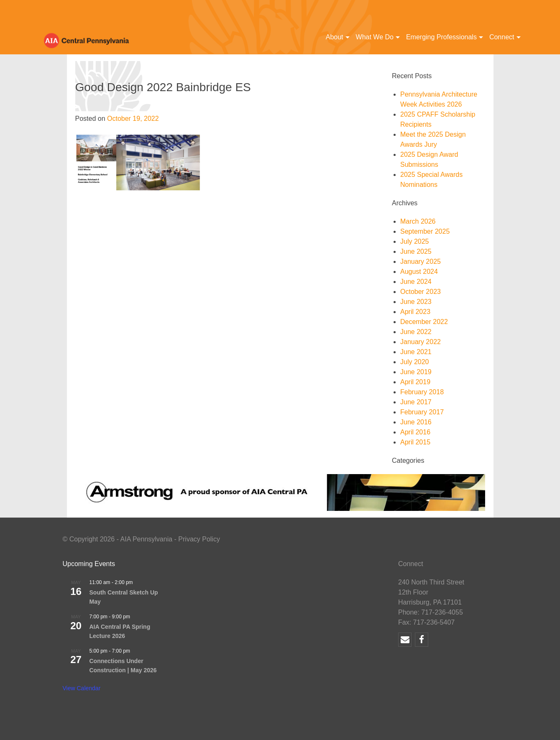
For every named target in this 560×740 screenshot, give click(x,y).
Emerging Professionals (441, 37)
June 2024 (416, 282)
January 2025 (421, 262)
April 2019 (415, 382)
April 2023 (415, 312)
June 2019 (416, 372)
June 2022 (416, 332)
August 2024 (419, 272)
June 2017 (416, 402)
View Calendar (82, 688)
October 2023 (421, 292)
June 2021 (416, 352)
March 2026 (418, 221)
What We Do (375, 37)
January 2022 (421, 342)
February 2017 (422, 412)
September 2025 (425, 231)
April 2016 (415, 432)
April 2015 (415, 442)
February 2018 (422, 392)
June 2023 (416, 302)
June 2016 (416, 422)
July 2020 (415, 362)
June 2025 (416, 251)
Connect (502, 37)
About (335, 37)
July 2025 (415, 241)
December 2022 (424, 322)
